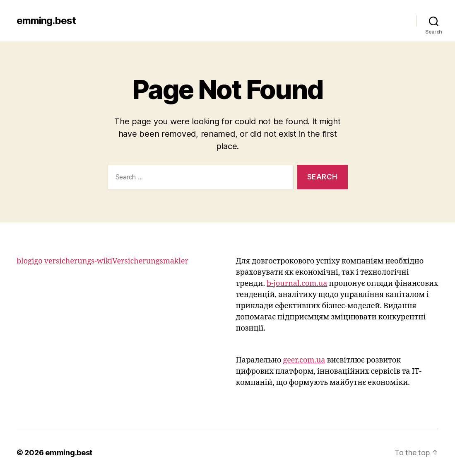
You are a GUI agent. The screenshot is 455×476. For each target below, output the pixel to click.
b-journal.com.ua (297, 284)
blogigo (30, 261)
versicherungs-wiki (78, 261)
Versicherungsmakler (150, 261)
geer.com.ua (304, 360)
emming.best (46, 21)
